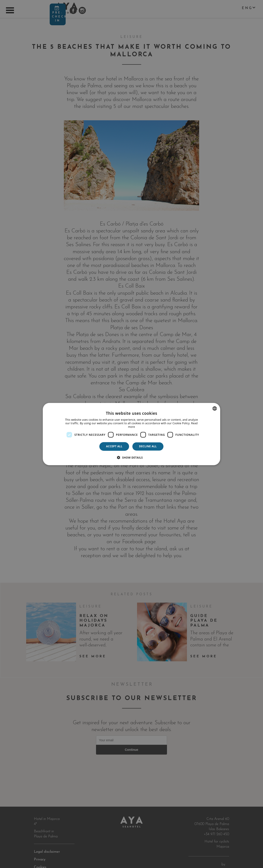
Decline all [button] (148, 446)
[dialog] (131, 434)
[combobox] (215, 409)
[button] (131, 457)
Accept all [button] (114, 446)
